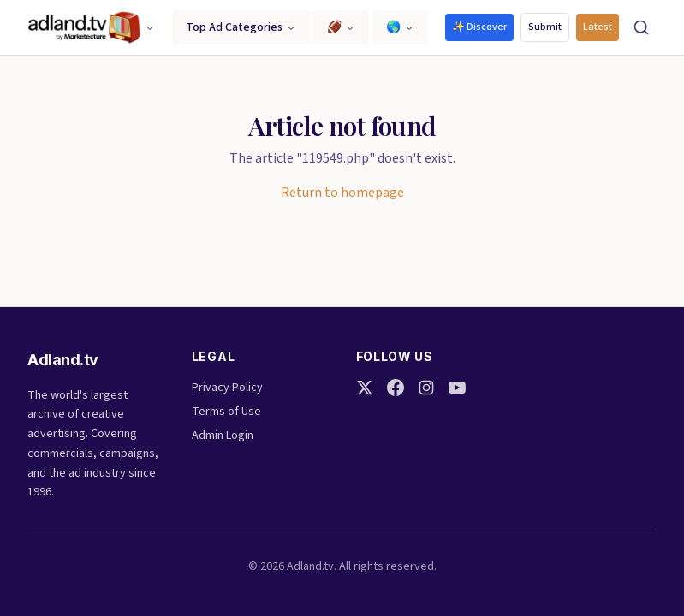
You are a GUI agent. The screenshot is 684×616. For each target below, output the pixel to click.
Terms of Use (226, 412)
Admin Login (223, 435)
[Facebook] (396, 388)
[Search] (641, 27)
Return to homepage (342, 192)
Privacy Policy (227, 388)
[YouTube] (457, 388)
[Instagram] (426, 388)
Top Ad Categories (241, 27)
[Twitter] (365, 388)
